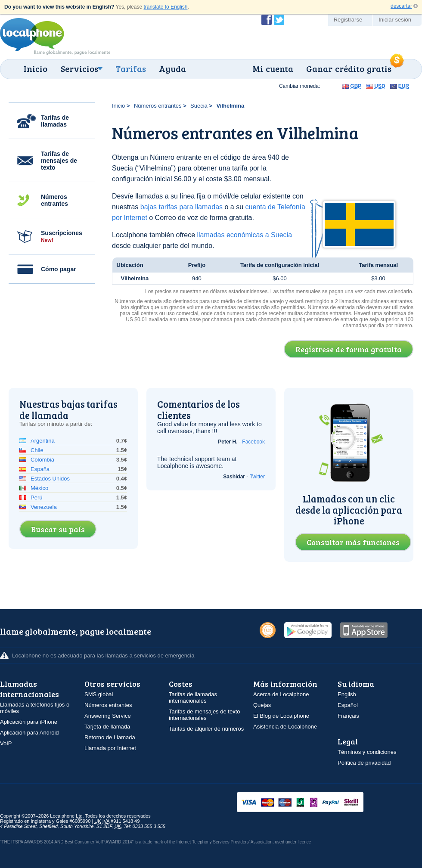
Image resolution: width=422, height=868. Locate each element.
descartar (401, 6)
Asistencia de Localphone (285, 727)
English (347, 694)
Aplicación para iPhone (29, 722)
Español (348, 705)
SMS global (99, 694)
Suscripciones (62, 236)
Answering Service (108, 716)
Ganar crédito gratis (349, 68)
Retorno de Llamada (110, 737)
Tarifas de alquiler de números (206, 729)
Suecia (199, 106)
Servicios (79, 68)
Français (348, 716)
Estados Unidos (50, 479)
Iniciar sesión (395, 20)
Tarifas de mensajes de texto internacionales (204, 715)
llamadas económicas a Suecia (244, 235)
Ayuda (172, 68)
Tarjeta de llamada (107, 727)
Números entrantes (54, 200)
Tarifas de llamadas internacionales (193, 697)
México (39, 488)
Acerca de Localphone (281, 694)
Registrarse (348, 20)
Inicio (36, 68)
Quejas (262, 705)
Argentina (43, 441)
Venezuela (44, 507)
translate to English (165, 7)
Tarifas (131, 68)
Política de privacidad (364, 763)
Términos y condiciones (367, 752)
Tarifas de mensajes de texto (59, 161)
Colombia (42, 460)
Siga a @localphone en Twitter (279, 20)
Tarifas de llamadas (55, 121)
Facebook (253, 442)
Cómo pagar (59, 269)
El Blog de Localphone (281, 716)
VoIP (6, 743)
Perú (36, 498)
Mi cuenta (273, 68)
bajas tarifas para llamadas (182, 207)
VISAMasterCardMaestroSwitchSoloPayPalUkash (312, 803)
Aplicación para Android (29, 733)
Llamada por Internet (110, 748)
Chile (37, 450)
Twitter (257, 477)
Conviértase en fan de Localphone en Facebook (267, 20)
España (40, 469)
